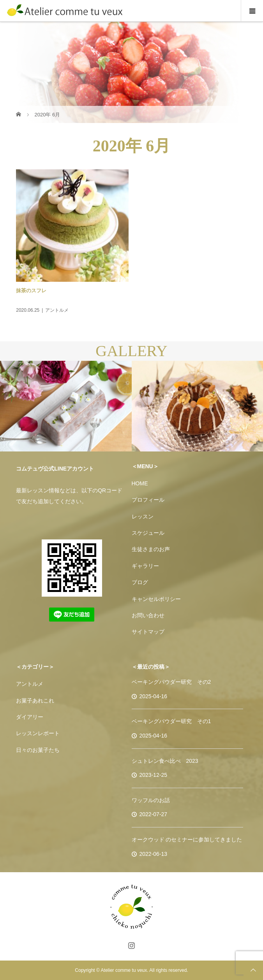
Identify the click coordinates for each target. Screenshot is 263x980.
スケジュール (148, 533)
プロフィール (148, 500)
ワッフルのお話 (151, 800)
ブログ (140, 582)
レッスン (143, 516)
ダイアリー (30, 717)
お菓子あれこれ (35, 701)
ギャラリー (145, 566)
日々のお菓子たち (38, 750)
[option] (66, 406)
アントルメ (30, 684)
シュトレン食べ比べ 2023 (165, 761)
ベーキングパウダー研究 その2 (171, 682)
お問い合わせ (148, 615)
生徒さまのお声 (151, 549)
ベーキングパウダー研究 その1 (171, 721)
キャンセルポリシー (156, 599)
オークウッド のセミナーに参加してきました (187, 839)
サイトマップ (148, 632)
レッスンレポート (38, 733)
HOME (140, 483)
